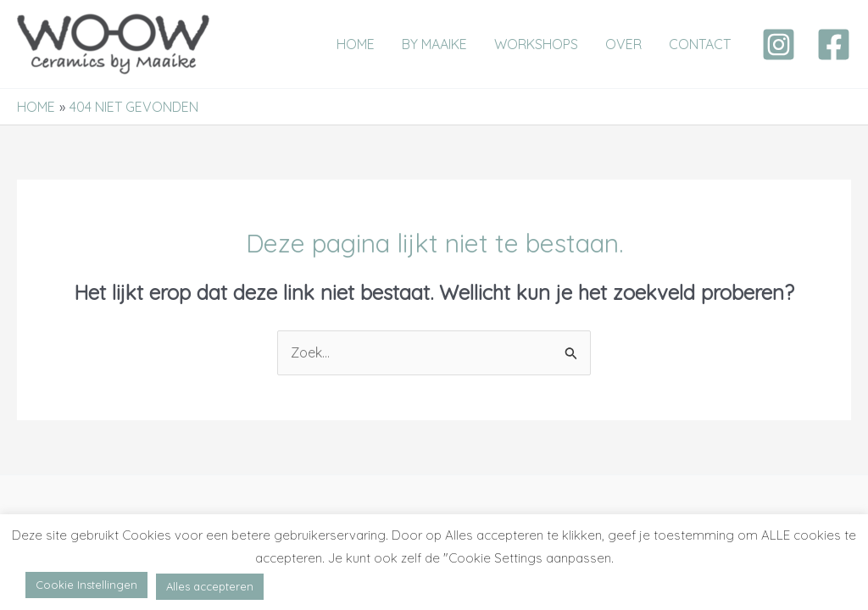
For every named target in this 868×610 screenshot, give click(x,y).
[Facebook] (834, 44)
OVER (623, 44)
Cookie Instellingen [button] (86, 585)
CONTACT (700, 44)
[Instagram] (779, 44)
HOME (356, 44)
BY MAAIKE (434, 44)
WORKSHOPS (536, 44)
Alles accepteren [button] (210, 586)
